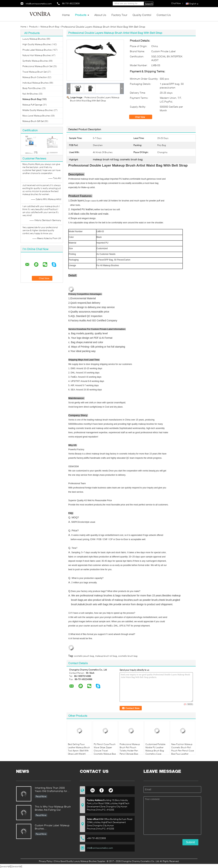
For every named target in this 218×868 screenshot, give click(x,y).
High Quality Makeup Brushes (37, 44)
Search (149, 4)
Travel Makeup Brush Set (35, 72)
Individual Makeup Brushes (36, 83)
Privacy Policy (46, 861)
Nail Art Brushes (30, 94)
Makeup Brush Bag (50, 27)
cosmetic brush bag (128, 656)
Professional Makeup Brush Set (37, 66)
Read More (41, 796)
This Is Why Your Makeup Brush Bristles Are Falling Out (53, 808)
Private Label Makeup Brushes (37, 50)
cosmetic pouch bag (84, 656)
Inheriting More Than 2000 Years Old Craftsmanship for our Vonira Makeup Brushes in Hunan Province (52, 790)
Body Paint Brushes (32, 88)
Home (66, 15)
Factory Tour (119, 15)
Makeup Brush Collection (35, 77)
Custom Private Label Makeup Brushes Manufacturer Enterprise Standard (52, 827)
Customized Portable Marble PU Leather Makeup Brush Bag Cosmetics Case (155, 749)
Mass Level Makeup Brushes (36, 116)
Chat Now (142, 117)
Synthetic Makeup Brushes (35, 61)
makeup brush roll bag (106, 656)
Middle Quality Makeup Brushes (38, 110)
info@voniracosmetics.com (39, 4)
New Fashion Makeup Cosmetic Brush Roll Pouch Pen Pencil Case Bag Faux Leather (183, 749)
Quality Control (142, 15)
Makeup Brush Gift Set (33, 121)
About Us (100, 15)
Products (81, 15)
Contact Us (164, 15)
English (194, 4)
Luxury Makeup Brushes (34, 39)
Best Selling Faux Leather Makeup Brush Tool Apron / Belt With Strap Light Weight (79, 749)
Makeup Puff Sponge (32, 105)
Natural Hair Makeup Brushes (37, 55)
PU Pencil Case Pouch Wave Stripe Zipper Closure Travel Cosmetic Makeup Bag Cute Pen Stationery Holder (105, 752)
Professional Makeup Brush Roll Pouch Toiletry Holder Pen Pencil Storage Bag (130, 749)
